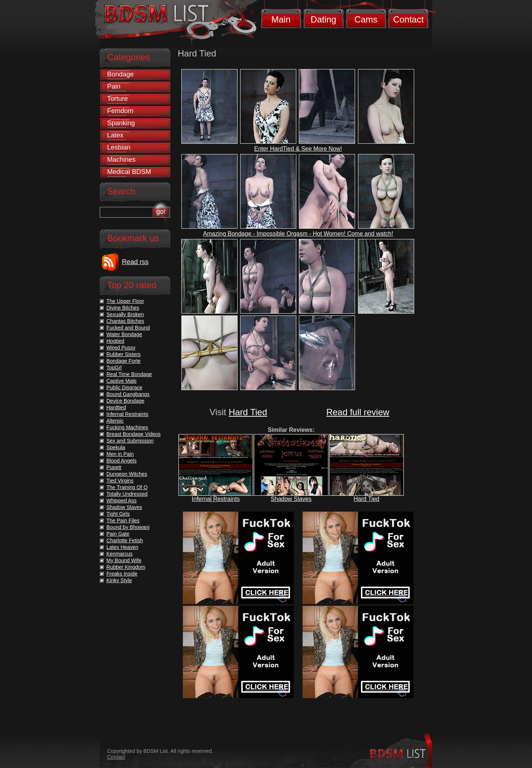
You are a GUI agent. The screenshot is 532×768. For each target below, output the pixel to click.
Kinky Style (119, 580)
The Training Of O (127, 487)
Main (281, 19)
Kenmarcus (120, 554)
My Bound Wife (124, 560)
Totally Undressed (127, 494)
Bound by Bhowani (128, 527)
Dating (323, 19)
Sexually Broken (125, 314)
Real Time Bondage (129, 374)
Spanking (121, 123)
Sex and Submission (130, 441)
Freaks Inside (122, 574)
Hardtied (116, 407)
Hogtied (115, 341)
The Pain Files (123, 520)
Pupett (114, 467)
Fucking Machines (127, 427)
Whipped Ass (122, 501)
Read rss (135, 262)
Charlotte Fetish (125, 540)
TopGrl (114, 368)
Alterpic (115, 421)
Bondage (120, 74)
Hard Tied (248, 412)
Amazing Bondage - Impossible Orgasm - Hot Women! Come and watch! (298, 234)
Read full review (358, 412)
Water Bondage (124, 334)
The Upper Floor (125, 301)
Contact (408, 19)
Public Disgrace (124, 388)
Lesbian (119, 147)
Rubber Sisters (124, 354)
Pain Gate (118, 534)
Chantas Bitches (125, 321)
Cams (366, 19)
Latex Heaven (122, 547)
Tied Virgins (120, 481)
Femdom (120, 111)
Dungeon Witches (127, 474)
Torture (117, 99)
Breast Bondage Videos (134, 434)
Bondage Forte (124, 361)
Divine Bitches (123, 308)
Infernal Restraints (216, 499)
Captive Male (122, 381)
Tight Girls (118, 514)
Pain (114, 86)
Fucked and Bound (128, 328)
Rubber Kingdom (126, 567)
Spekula (116, 447)
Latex (115, 135)
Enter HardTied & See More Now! (298, 149)
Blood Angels (122, 461)
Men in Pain (120, 454)
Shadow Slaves (291, 499)
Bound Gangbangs (128, 394)
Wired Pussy (121, 348)
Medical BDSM (129, 172)
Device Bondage (125, 401)
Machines (121, 160)
